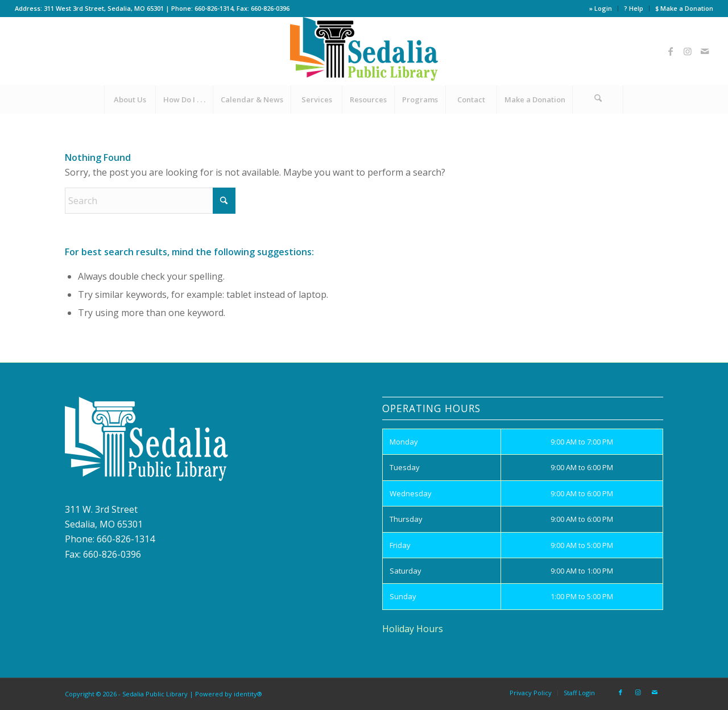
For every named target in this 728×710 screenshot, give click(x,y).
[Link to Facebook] (671, 51)
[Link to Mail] (705, 51)
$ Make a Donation (684, 8)
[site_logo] (364, 51)
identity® (248, 694)
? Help (634, 8)
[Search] (598, 99)
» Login (601, 8)
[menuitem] (601, 9)
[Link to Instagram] (688, 51)
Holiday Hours (413, 629)
